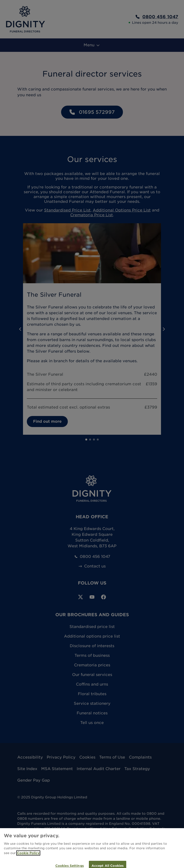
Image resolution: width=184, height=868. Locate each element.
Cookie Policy (28, 856)
